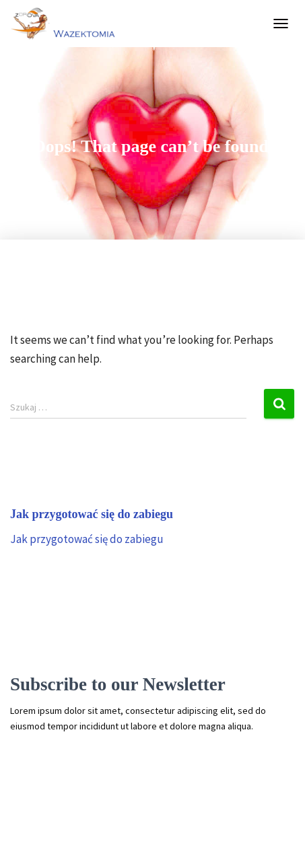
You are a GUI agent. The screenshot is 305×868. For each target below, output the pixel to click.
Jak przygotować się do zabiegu (87, 539)
